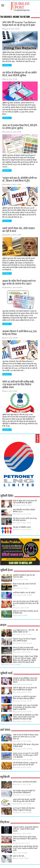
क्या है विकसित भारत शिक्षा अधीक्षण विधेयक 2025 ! (24, 511)
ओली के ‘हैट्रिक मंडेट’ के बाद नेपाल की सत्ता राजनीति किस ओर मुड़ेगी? (25, 502)
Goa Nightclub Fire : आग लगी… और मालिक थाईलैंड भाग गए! (26, 631)
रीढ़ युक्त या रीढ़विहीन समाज (22, 527)
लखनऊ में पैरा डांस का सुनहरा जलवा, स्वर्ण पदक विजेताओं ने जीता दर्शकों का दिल (25, 839)
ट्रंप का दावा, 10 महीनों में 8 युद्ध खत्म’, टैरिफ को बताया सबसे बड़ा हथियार (25, 698)
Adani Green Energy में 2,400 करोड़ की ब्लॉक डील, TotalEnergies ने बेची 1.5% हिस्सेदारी (26, 755)
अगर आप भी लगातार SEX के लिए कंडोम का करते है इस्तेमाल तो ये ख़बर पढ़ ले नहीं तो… (26, 603)
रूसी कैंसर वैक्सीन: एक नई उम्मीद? (24, 593)
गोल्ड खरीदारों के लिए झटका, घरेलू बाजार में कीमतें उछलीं (26, 746)
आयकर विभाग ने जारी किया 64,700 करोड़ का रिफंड (20, 333)
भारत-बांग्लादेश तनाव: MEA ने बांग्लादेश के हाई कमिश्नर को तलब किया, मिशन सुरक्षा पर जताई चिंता (25, 707)
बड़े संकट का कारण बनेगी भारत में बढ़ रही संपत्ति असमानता (25, 519)
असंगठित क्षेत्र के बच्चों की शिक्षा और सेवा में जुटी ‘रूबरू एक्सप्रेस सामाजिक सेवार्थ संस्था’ (26, 848)
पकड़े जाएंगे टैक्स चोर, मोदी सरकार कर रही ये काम (19, 230)
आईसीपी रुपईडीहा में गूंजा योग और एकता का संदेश (24, 576)
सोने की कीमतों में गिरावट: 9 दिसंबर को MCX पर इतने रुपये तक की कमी (25, 764)
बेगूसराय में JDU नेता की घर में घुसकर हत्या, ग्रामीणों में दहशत (25, 640)
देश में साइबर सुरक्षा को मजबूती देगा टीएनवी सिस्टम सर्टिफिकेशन (24, 792)
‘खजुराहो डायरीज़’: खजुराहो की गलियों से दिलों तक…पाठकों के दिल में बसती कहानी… (26, 829)
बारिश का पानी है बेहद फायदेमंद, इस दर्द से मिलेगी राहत (26, 612)
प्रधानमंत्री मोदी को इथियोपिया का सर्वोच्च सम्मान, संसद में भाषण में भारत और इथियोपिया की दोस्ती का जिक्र (26, 717)
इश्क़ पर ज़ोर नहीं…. (19, 856)
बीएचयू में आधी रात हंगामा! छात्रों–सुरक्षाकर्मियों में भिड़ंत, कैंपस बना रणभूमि (26, 649)
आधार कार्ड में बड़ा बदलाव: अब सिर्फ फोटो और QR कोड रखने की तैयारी (24, 801)
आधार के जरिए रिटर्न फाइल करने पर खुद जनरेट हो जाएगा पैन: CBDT (19, 282)
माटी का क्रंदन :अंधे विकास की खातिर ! (25, 782)
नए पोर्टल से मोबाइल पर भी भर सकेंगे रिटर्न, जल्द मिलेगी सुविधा (19, 74)
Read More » (7, 65)
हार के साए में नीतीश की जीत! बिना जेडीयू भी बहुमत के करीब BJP (24, 809)
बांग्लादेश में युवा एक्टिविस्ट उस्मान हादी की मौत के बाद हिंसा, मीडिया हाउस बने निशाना (25, 680)
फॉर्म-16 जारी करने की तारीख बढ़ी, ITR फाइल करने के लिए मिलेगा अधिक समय (18, 385)
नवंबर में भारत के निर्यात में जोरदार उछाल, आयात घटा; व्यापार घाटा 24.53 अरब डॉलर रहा (26, 737)
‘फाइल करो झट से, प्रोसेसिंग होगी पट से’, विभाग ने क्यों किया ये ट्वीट (20, 179)
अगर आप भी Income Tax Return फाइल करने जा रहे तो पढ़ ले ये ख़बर (19, 24)
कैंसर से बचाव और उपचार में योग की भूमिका (24, 585)
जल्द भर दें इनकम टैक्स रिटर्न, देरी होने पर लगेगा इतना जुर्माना (20, 127)
